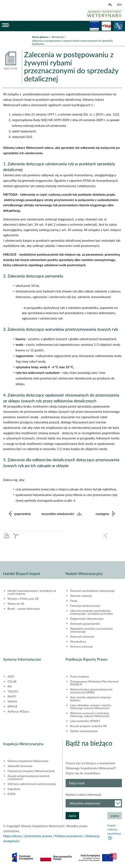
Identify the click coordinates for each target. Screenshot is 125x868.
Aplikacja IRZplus (18, 711)
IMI (10, 686)
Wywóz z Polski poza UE (23, 599)
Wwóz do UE (16, 604)
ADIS (11, 676)
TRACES (13, 691)
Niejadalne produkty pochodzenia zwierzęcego (91, 630)
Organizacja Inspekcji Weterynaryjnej (31, 771)
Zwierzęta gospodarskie (85, 624)
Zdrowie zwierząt (81, 596)
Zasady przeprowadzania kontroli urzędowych (28, 777)
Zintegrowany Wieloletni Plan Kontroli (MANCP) (94, 683)
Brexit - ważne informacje (24, 609)
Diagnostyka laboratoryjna (87, 619)
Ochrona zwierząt (81, 647)
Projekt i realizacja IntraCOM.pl (114, 829)
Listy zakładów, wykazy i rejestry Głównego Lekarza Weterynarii (91, 707)
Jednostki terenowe (20, 766)
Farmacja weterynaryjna (85, 606)
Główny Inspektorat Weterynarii (28, 761)
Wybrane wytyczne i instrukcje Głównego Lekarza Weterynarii (90, 715)
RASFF (12, 696)
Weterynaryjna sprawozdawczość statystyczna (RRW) (91, 691)
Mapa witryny (12, 836)
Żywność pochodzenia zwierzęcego (92, 591)
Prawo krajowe (79, 676)
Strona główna (40, 37)
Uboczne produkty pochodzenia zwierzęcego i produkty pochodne (91, 612)
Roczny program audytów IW (88, 726)
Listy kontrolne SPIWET (85, 721)
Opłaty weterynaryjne (84, 731)
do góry (113, 856)
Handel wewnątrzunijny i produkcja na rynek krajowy (32, 592)
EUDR (11, 794)
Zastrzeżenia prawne (38, 836)
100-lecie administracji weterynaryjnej (32, 784)
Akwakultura (78, 642)
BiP (106, 26)
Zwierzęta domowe (82, 637)
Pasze (74, 601)
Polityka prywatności (69, 836)
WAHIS (12, 701)
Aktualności (58, 37)
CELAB (12, 681)
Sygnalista (14, 789)
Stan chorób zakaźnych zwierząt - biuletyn (91, 699)
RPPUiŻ (12, 706)
